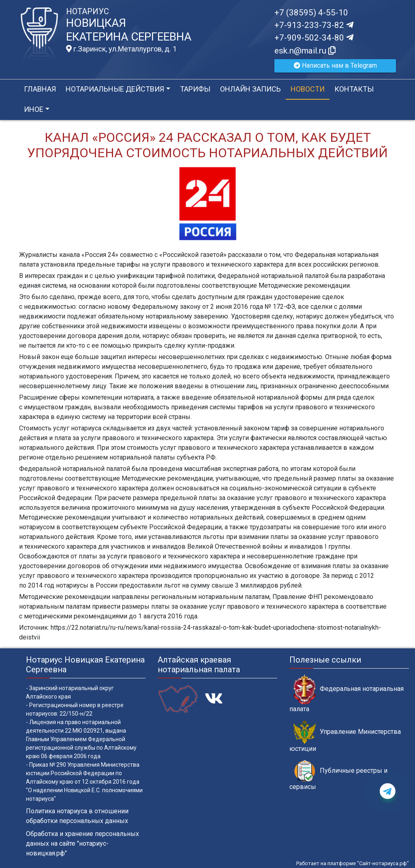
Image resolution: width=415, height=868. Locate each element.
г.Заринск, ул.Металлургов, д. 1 (121, 49)
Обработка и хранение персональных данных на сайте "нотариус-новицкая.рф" (82, 843)
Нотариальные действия (115, 89)
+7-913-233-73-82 (314, 25)
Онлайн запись (250, 89)
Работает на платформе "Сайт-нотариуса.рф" (353, 863)
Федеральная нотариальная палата (347, 693)
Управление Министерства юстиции (345, 736)
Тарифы (195, 89)
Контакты (354, 89)
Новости (308, 89)
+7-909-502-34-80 (314, 38)
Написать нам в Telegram (335, 65)
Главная (40, 89)
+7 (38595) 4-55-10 (311, 13)
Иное (34, 109)
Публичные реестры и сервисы (338, 775)
